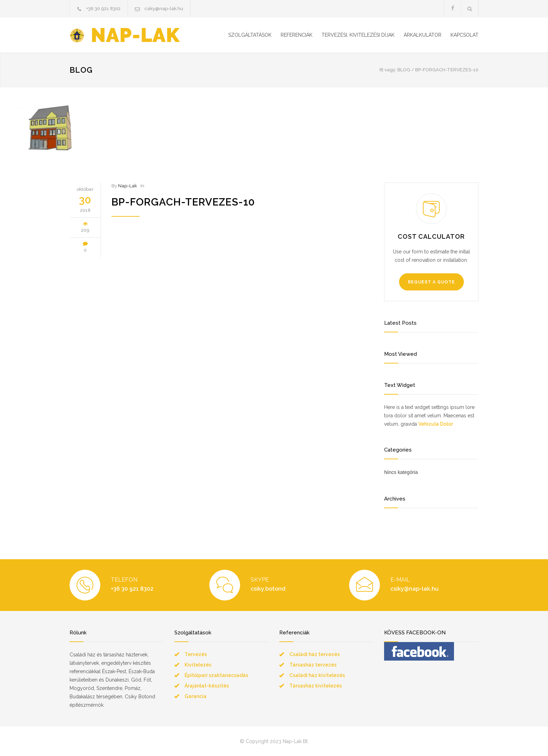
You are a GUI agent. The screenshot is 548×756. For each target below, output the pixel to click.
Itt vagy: (388, 70)
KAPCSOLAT (464, 35)
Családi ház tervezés (315, 654)
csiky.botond (268, 589)
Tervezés (196, 654)
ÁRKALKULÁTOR (423, 35)
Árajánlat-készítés (207, 686)
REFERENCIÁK (297, 35)
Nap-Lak (128, 186)
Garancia (196, 696)
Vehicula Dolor (436, 424)
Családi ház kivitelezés (317, 675)
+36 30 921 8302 (103, 9)
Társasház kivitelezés (316, 686)
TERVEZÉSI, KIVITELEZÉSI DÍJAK (358, 35)
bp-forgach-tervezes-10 (183, 202)
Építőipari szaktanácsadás (216, 675)
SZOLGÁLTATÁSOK (250, 35)
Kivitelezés (198, 665)
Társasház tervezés (313, 665)
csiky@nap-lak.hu (164, 9)
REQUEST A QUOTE (431, 282)
